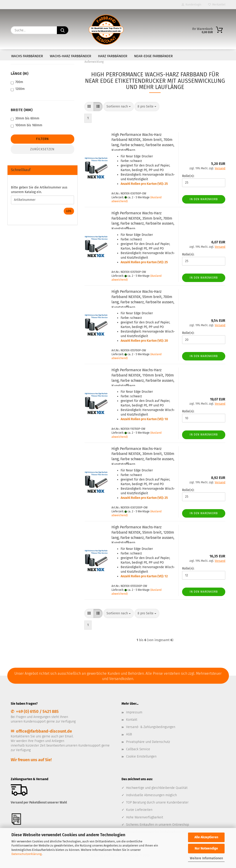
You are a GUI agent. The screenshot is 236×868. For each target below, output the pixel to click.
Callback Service (138, 749)
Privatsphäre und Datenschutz (148, 742)
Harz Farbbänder (113, 56)
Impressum (134, 712)
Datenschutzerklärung (27, 854)
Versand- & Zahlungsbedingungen (151, 727)
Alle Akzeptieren (206, 837)
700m (17, 82)
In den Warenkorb (204, 199)
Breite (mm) (22, 110)
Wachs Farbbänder (27, 56)
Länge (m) (20, 74)
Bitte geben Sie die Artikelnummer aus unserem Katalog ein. (39, 190)
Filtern (42, 139)
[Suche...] (63, 30)
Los (69, 211)
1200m (18, 89)
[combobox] (119, 107)
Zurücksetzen (42, 149)
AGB (129, 734)
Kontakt (132, 720)
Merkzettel (217, 5)
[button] (89, 107)
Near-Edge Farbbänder (153, 56)
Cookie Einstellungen (141, 756)
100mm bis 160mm (27, 125)
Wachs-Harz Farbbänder (70, 56)
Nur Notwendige (206, 848)
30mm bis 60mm (25, 119)
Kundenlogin (191, 5)
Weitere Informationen (206, 858)
